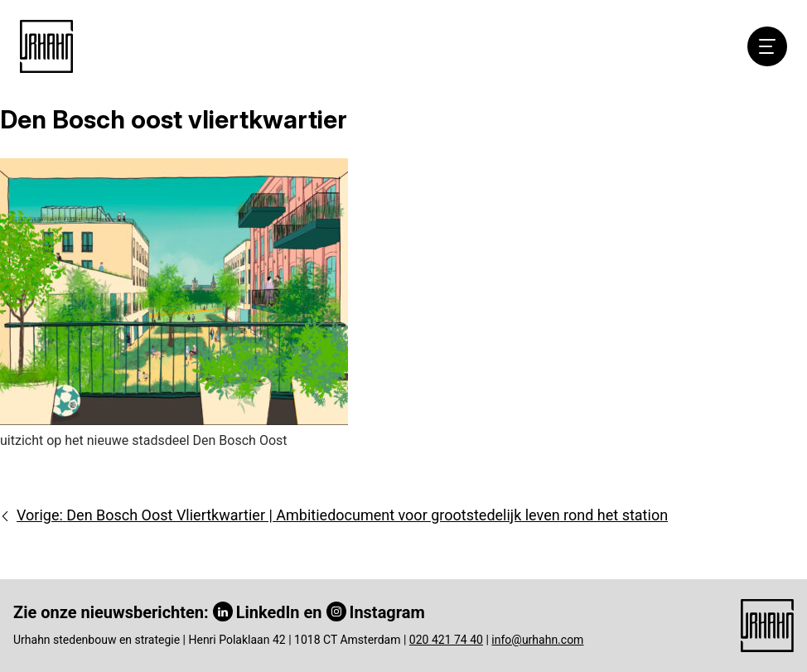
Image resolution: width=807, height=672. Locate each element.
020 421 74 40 (446, 640)
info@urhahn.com (537, 640)
